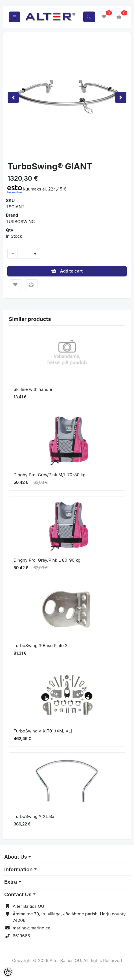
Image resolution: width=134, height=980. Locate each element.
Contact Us (18, 894)
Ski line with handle (33, 389)
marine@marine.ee (32, 928)
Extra (11, 882)
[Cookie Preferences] (8, 972)
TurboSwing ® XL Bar (35, 816)
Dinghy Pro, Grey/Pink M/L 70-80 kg (50, 475)
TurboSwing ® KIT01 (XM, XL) (43, 731)
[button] (13, 97)
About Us (16, 857)
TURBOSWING (20, 222)
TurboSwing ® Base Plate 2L (42, 646)
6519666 (21, 936)
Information (18, 869)
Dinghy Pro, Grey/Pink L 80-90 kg (47, 560)
